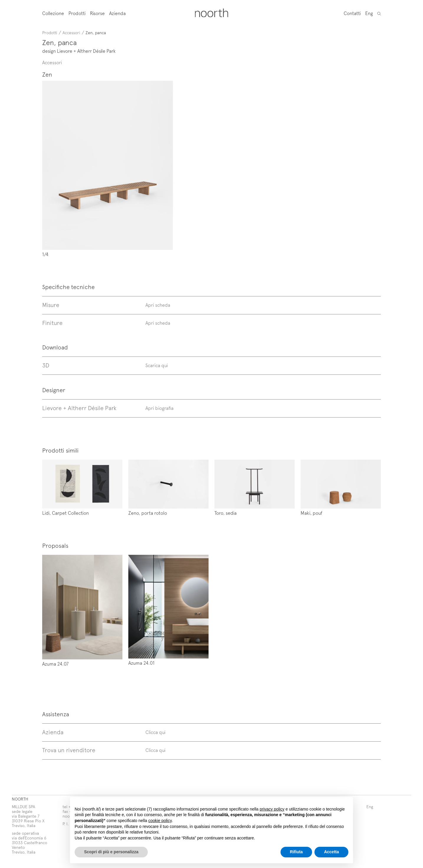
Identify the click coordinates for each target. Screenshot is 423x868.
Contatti (352, 13)
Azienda (117, 13)
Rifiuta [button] (296, 852)
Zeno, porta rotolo (148, 513)
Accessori (71, 33)
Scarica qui (157, 365)
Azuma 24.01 (141, 663)
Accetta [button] (331, 852)
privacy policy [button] (272, 809)
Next (219, 169)
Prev (101, 169)
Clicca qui (155, 732)
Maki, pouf (311, 513)
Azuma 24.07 (55, 664)
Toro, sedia (226, 513)
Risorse (97, 13)
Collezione (53, 13)
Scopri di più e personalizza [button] (111, 852)
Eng (369, 13)
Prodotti (77, 13)
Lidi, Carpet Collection (65, 513)
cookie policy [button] (160, 821)
